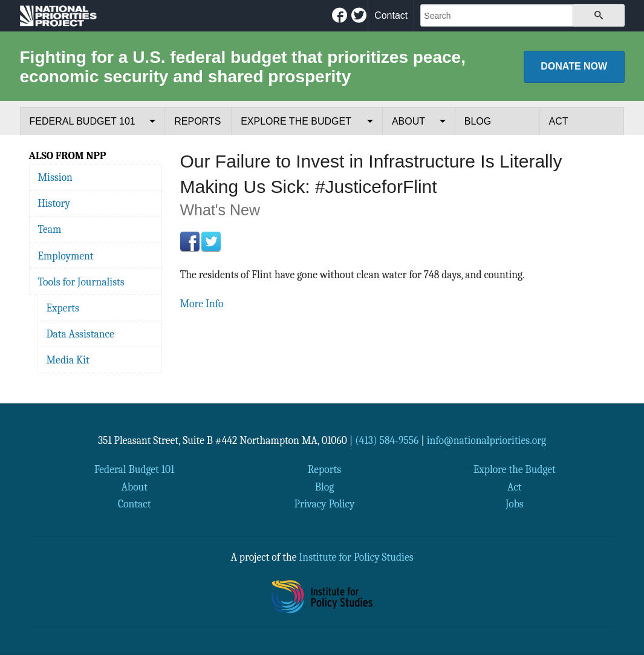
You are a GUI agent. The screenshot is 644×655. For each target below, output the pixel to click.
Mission (55, 177)
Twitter (211, 241)
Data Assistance (80, 334)
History (54, 203)
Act (559, 121)
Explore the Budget (296, 121)
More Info (202, 304)
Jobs (515, 504)
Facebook (190, 241)
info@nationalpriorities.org (487, 440)
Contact (391, 15)
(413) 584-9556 (387, 440)
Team (50, 229)
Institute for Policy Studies (356, 557)
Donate (574, 66)
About (408, 121)
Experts (63, 308)
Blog (478, 121)
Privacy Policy (325, 504)
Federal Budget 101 (83, 121)
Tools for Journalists (81, 282)
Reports (197, 121)
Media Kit (68, 360)
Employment (66, 256)
